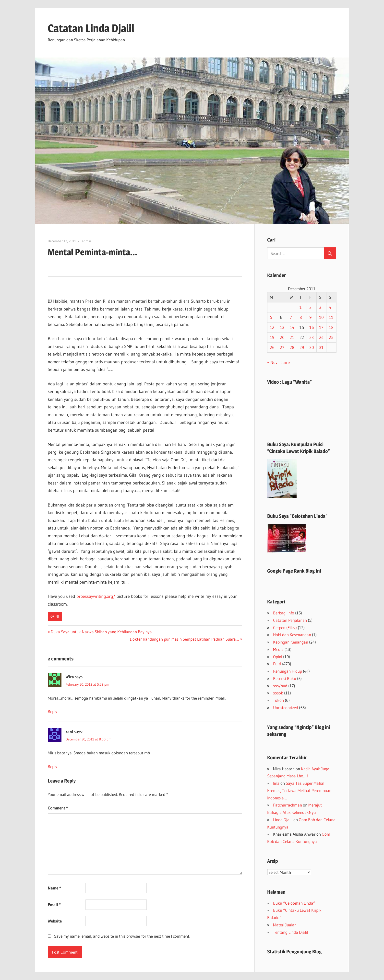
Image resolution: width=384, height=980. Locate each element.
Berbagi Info (284, 613)
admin (86, 241)
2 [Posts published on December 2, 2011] (310, 307)
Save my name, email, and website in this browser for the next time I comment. (122, 936)
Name (54, 888)
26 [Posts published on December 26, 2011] (272, 347)
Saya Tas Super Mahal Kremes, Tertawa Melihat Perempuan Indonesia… (299, 790)
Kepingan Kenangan (291, 642)
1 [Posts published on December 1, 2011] (301, 307)
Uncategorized (286, 708)
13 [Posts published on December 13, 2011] (282, 327)
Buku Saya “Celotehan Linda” (297, 516)
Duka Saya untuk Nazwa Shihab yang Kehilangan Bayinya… (103, 632)
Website (55, 921)
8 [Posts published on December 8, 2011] (301, 317)
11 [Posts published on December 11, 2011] (331, 317)
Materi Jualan (285, 925)
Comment (58, 808)
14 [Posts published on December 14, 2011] (292, 327)
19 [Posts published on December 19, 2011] (272, 337)
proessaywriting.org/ (96, 596)
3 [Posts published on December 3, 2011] (320, 307)
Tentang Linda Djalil (290, 932)
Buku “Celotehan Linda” (294, 903)
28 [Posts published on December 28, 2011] (292, 347)
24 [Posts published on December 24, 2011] (321, 337)
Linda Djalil (283, 820)
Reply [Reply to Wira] (53, 711)
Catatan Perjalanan (290, 620)
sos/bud (280, 686)
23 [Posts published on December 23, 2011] (312, 337)
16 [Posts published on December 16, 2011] (312, 327)
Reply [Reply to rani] (53, 767)
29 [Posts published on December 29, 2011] (302, 347)
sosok (278, 693)
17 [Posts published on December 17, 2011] (321, 327)
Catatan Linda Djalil (91, 28)
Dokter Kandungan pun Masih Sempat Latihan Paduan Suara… (184, 639)
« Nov (272, 362)
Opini (55, 616)
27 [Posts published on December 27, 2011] (282, 347)
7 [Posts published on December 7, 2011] (291, 317)
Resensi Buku (285, 678)
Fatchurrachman (288, 805)
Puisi (277, 664)
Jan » (286, 362)
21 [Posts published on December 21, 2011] (292, 337)
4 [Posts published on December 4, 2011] (330, 307)
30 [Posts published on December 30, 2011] (312, 347)
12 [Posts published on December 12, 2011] (272, 327)
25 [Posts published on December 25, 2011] (331, 337)
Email (54, 905)
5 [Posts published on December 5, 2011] (271, 317)
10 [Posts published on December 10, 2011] (321, 317)
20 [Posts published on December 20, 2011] (282, 337)
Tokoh (278, 700)
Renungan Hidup (288, 671)
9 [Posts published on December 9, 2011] (310, 317)
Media (278, 649)
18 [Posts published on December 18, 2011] (331, 327)
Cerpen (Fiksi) (285, 628)
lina (276, 783)
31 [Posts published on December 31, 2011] (321, 347)
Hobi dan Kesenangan (292, 635)
